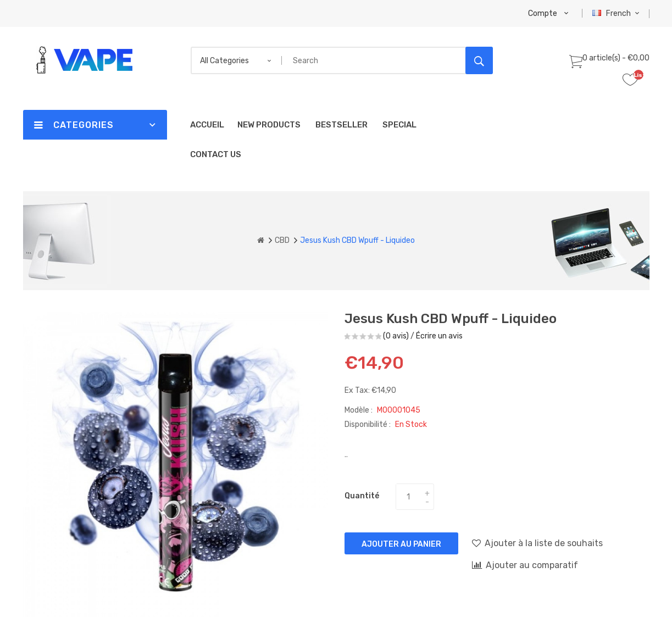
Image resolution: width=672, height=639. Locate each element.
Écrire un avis (439, 336)
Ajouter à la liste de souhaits (537, 543)
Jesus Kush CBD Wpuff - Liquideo (357, 240)
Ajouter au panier (401, 544)
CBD (282, 240)
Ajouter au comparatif (525, 565)
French (617, 13)
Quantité (362, 496)
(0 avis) (396, 336)
